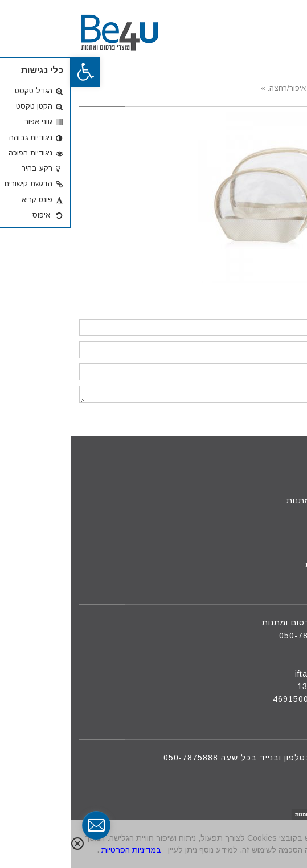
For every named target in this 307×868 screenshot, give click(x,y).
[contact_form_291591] (26, 825)
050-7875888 (236, 636)
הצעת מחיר (271, 552)
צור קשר (277, 539)
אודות (282, 526)
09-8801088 (263, 648)
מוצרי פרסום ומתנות (254, 501)
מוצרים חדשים (265, 513)
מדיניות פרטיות (264, 564)
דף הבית (276, 488)
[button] (15, 72)
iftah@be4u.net (256, 674)
